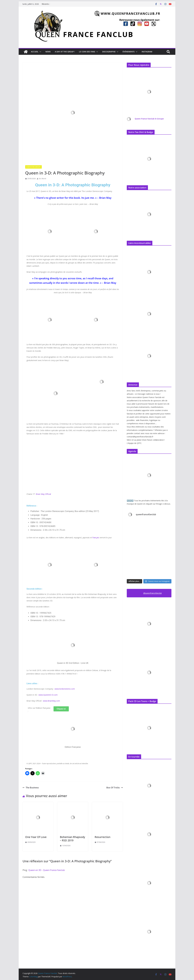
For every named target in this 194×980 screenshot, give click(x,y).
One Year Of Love (36, 837)
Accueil (35, 52)
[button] (40, 52)
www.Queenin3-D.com (48, 695)
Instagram (147, 52)
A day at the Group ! (65, 52)
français (96, 538)
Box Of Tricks (115, 788)
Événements (129, 52)
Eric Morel (42, 179)
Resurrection (102, 837)
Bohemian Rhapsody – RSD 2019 (72, 839)
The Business (31, 788)
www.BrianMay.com (51, 701)
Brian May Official (43, 494)
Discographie (109, 52)
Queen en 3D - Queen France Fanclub (47, 870)
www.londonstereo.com (65, 689)
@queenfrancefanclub (153, 593)
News (48, 52)
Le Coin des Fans (87, 52)
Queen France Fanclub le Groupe (149, 119)
